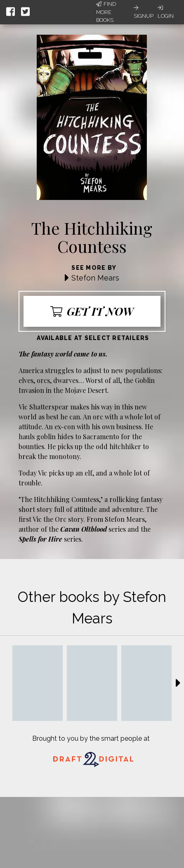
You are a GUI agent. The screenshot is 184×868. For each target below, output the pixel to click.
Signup (144, 12)
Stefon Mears (95, 278)
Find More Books (106, 12)
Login (166, 12)
